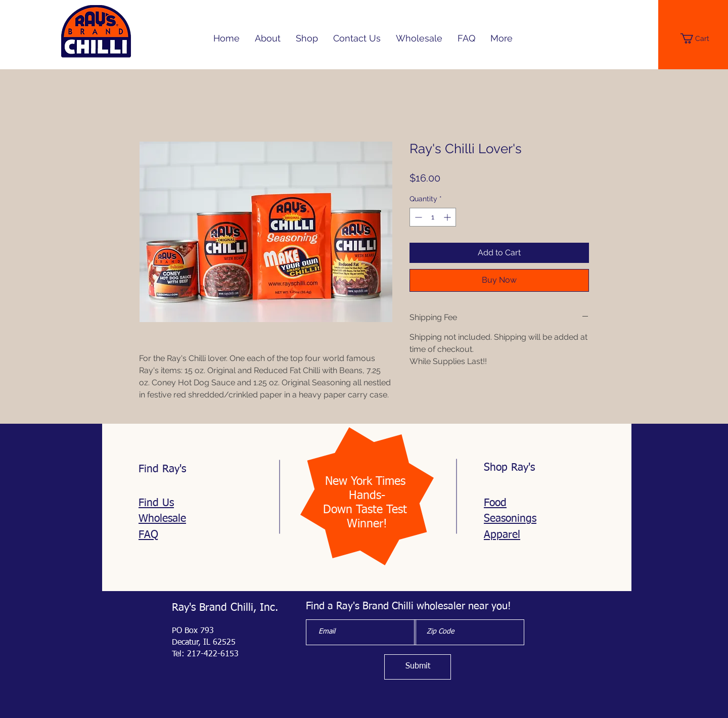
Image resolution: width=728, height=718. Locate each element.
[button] (699, 38)
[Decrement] (417, 217)
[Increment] (448, 217)
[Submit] (418, 667)
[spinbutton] (433, 217)
